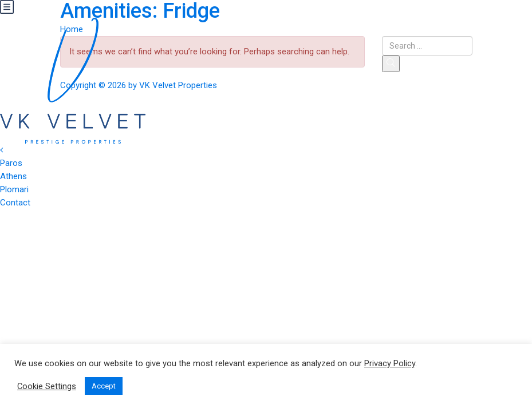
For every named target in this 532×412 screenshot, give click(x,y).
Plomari (14, 189)
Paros (11, 163)
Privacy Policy (390, 363)
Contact (15, 203)
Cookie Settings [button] (47, 386)
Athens (13, 176)
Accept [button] (104, 386)
